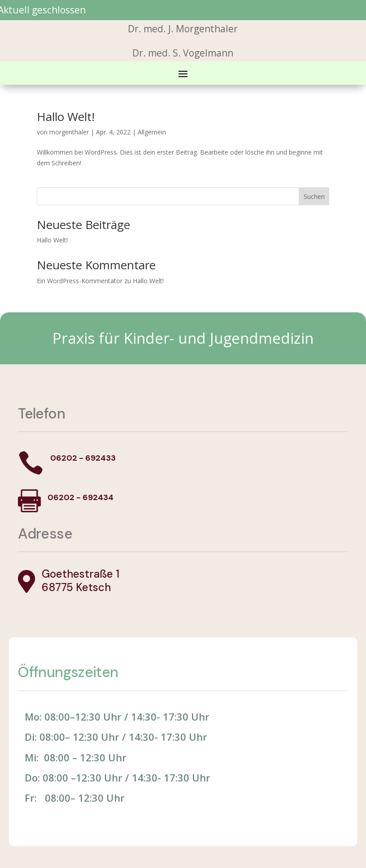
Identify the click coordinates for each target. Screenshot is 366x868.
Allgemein (152, 132)
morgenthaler (69, 132)
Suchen (314, 196)
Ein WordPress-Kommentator (80, 281)
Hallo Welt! (66, 117)
